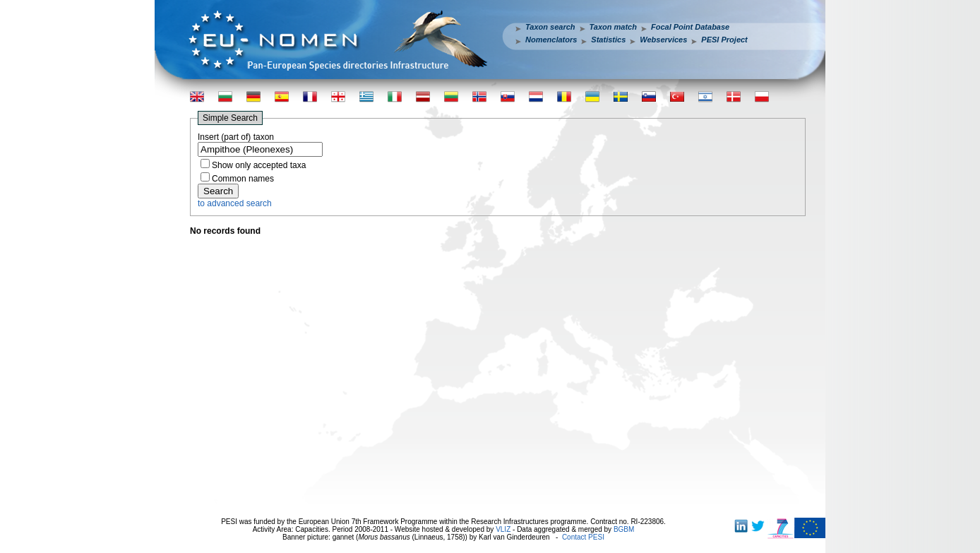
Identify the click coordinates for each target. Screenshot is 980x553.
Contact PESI (583, 537)
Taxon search (550, 27)
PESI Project (724, 40)
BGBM (624, 529)
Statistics (608, 40)
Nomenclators (551, 40)
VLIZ (503, 529)
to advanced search (235, 203)
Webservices (663, 40)
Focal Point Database (690, 27)
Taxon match (613, 27)
